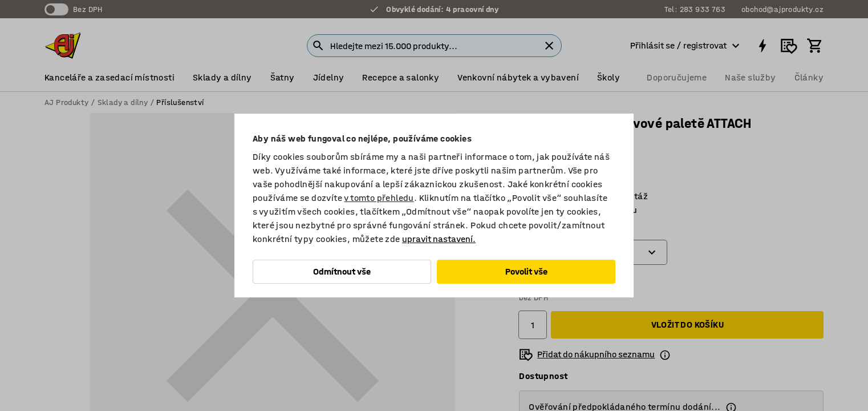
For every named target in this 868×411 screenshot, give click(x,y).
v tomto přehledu (379, 198)
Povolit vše (526, 271)
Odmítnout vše (342, 271)
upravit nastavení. (439, 239)
